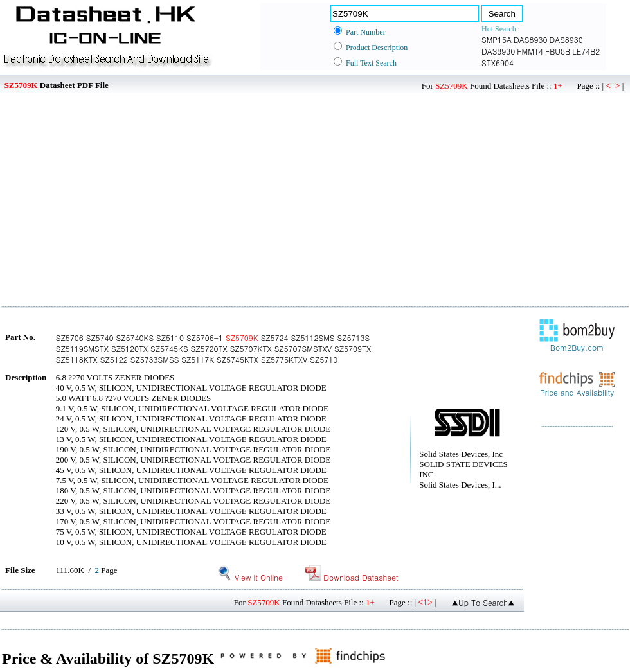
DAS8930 (530, 40)
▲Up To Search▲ (483, 602)
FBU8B (558, 51)
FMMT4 (530, 51)
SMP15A (497, 40)
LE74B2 (586, 51)
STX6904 (498, 63)
